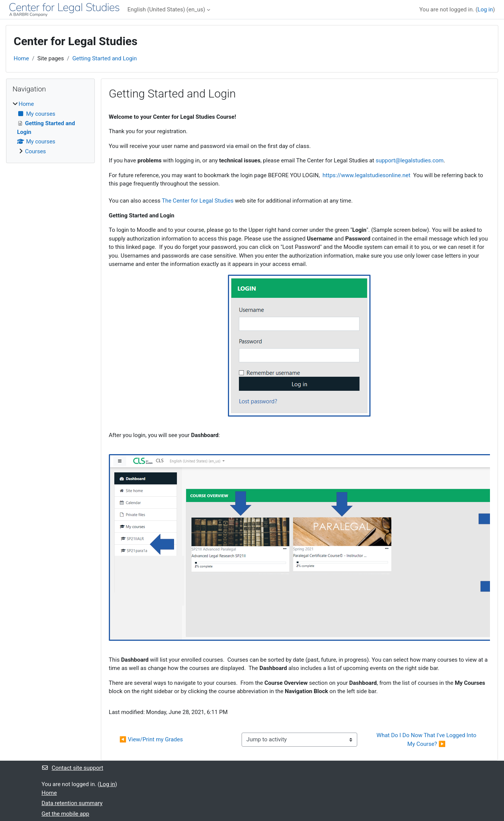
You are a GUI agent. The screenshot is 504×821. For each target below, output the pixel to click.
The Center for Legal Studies (198, 201)
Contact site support (73, 768)
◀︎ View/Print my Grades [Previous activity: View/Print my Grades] (151, 739)
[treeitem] (50, 128)
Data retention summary (72, 803)
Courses (35, 151)
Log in (485, 9)
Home (21, 58)
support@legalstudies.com (409, 160)
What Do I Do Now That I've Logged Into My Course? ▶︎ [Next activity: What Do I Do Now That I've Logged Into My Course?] (427, 740)
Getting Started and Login (105, 58)
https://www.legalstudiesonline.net (367, 175)
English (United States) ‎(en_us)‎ (166, 9)
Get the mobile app (66, 814)
